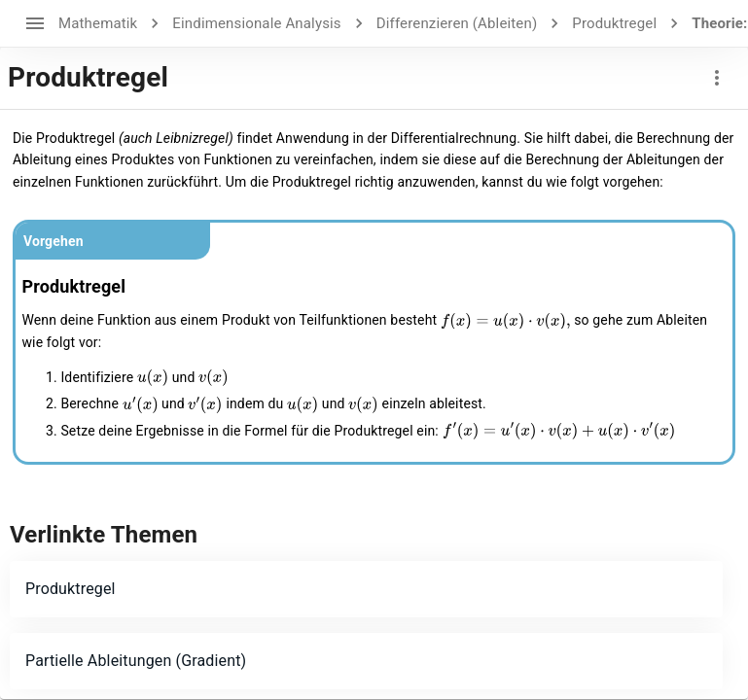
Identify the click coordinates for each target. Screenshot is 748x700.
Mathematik (98, 23)
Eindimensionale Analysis (256, 23)
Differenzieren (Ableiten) (457, 23)
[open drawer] (35, 23)
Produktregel (614, 23)
